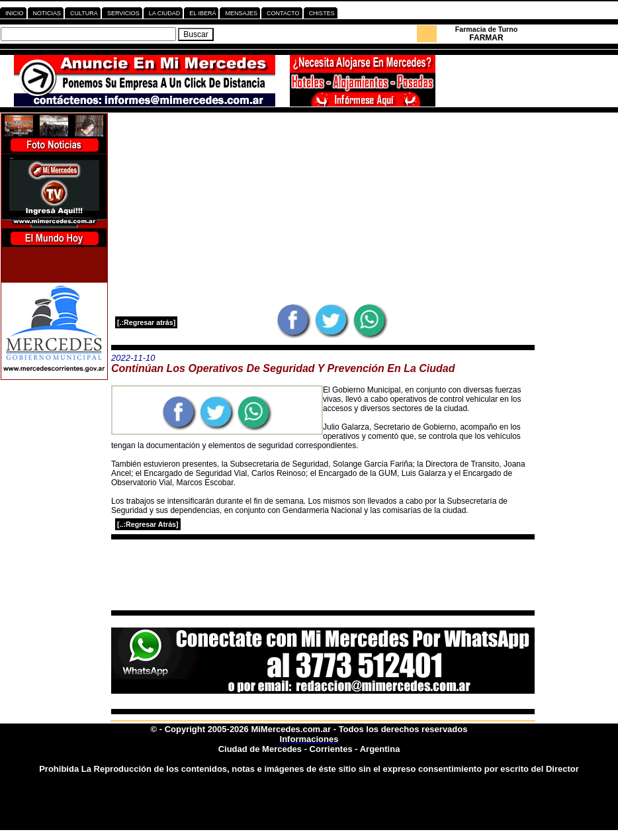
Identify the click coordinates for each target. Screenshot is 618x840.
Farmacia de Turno (487, 29)
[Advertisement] (323, 208)
